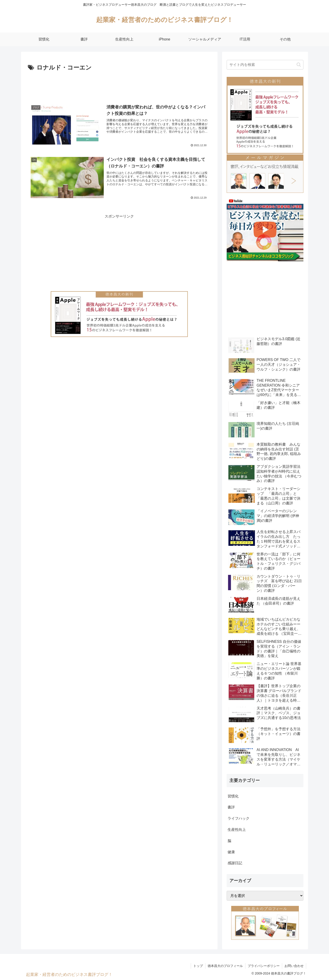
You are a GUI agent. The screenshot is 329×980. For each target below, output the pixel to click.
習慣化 (233, 796)
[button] (299, 65)
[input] (265, 65)
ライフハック (239, 818)
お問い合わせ (294, 966)
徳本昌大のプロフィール (225, 966)
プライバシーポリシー (264, 966)
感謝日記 (235, 863)
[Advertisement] (119, 86)
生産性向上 (237, 830)
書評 (231, 807)
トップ (198, 966)
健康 (231, 852)
